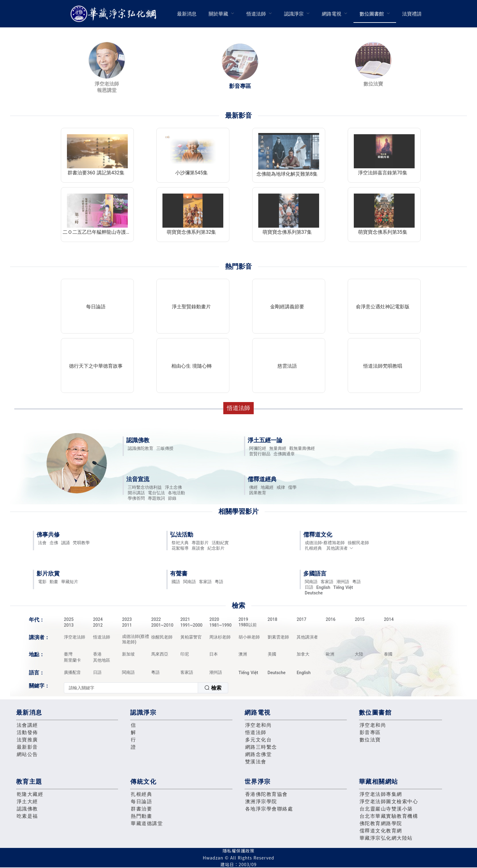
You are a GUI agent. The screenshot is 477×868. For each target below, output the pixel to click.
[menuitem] (187, 14)
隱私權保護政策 (239, 851)
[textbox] (131, 688)
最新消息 (187, 14)
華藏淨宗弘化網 (115, 14)
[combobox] (146, 688)
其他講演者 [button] (340, 548)
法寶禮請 (412, 14)
